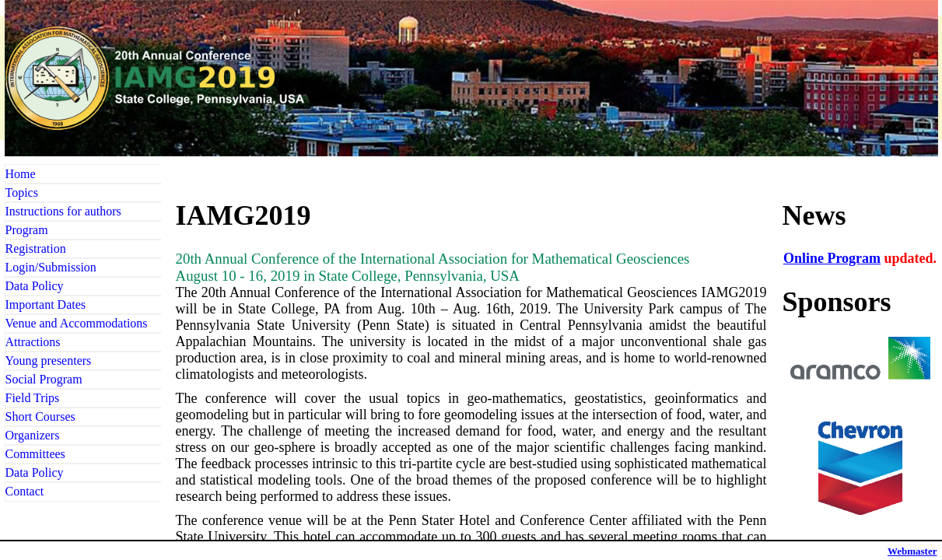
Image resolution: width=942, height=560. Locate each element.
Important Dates (46, 304)
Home (21, 174)
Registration (36, 248)
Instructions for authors (63, 211)
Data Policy (35, 286)
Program (27, 230)
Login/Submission (51, 267)
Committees (35, 454)
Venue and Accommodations (77, 323)
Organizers (33, 435)
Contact (25, 491)
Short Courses (40, 416)
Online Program (832, 258)
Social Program (44, 379)
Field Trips (33, 398)
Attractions (33, 342)
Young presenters (49, 360)
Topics (22, 192)
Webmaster (912, 551)
